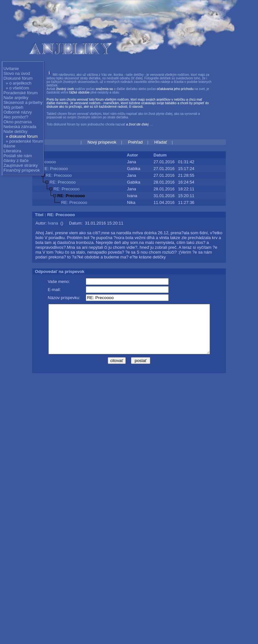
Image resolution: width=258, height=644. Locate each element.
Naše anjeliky (16, 98)
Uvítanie (11, 69)
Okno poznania (18, 122)
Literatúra (12, 151)
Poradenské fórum (21, 93)
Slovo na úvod (17, 73)
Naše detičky (15, 131)
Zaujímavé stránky (21, 165)
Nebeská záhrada (20, 127)
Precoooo (47, 162)
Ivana (53, 223)
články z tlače (16, 161)
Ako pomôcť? (16, 117)
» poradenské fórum (25, 141)
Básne (10, 146)
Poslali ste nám (18, 156)
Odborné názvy (18, 112)
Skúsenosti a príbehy (23, 102)
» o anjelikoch (19, 83)
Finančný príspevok (22, 170)
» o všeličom (17, 88)
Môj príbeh (13, 107)
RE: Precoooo (55, 169)
